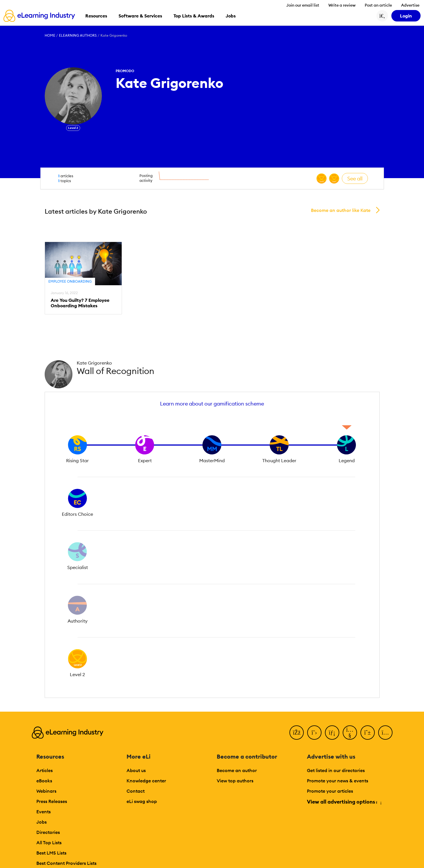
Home (50, 35)
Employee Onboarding (70, 281)
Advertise (410, 5)
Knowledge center (146, 781)
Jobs (42, 822)
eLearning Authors (78, 35)
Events (44, 812)
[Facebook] (297, 733)
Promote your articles (330, 791)
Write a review (342, 5)
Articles (45, 770)
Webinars (46, 791)
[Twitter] (314, 733)
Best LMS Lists (51, 853)
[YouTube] (350, 733)
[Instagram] (385, 733)
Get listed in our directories (336, 770)
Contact (136, 791)
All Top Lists (49, 843)
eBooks (44, 781)
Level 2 (73, 128)
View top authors (235, 781)
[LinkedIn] (332, 733)
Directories (48, 832)
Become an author (237, 770)
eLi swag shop (142, 801)
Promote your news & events (338, 781)
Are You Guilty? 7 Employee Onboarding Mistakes (80, 303)
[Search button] (382, 16)
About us (136, 770)
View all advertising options (344, 802)
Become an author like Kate (341, 210)
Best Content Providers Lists (66, 863)
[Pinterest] (368, 733)
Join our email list (303, 5)
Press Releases (52, 801)
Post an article (378, 5)
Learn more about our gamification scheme (212, 404)
